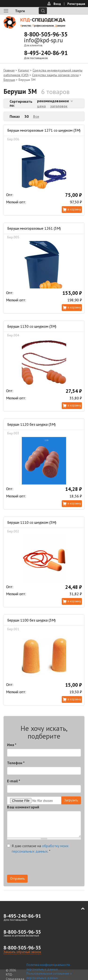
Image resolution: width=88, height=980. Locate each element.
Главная (9, 70)
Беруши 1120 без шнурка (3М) (31, 424)
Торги (20, 11)
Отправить (17, 878)
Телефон (16, 763)
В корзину (74, 209)
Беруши (9, 80)
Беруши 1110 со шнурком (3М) (32, 522)
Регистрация (76, 4)
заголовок (59, 106)
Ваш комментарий (23, 807)
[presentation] (43, 866)
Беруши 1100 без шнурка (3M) (31, 620)
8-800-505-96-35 (46, 34)
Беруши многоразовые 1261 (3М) (34, 228)
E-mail (14, 781)
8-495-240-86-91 (46, 53)
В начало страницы (80, 909)
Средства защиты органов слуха (55, 75)
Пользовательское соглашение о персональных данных (49, 976)
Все (36, 116)
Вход (57, 4)
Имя (12, 745)
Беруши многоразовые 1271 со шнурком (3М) (44, 130)
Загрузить (71, 800)
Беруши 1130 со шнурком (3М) (32, 326)
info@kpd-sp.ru (43, 40)
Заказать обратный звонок (22, 952)
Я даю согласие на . (38, 848)
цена (41, 106)
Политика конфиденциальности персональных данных (48, 967)
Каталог (24, 70)
